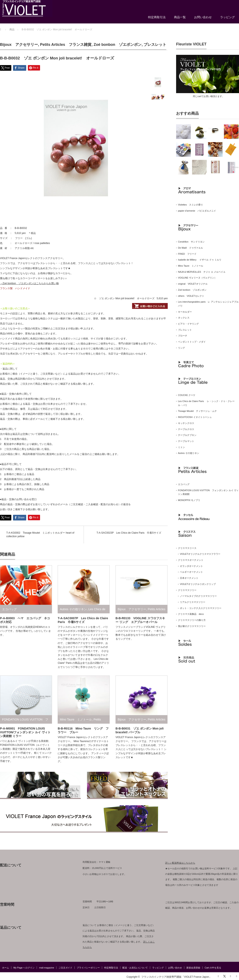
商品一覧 (180, 17)
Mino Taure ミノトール (76, 719)
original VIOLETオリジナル (193, 284)
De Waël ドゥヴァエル (190, 248)
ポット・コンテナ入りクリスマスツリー (201, 608)
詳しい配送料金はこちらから (180, 863)
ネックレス (184, 318)
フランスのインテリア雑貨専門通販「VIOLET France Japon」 (176, 977)
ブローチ (183, 336)
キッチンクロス (186, 423)
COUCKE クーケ (187, 395)
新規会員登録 (193, 968)
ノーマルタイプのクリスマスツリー (198, 596)
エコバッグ (9, 609)
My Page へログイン (24, 968)
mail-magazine (47, 968)
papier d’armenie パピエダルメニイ (197, 211)
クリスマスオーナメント (191, 560)
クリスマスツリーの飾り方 (192, 620)
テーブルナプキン (187, 435)
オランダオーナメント (191, 566)
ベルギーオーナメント (191, 572)
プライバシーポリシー (88, 968)
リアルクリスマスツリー (193, 602)
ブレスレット (155, 45)
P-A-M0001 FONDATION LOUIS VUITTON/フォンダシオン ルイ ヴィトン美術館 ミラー (25, 732)
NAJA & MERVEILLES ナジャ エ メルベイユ (202, 272)
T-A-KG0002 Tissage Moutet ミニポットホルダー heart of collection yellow (40, 535)
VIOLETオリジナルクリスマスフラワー (200, 554)
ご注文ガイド (65, 968)
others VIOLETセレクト (191, 296)
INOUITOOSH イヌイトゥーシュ (195, 417)
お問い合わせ (203, 17)
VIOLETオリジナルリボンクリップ (198, 584)
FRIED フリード (187, 254)
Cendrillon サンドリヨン (191, 242)
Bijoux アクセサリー (19, 45)
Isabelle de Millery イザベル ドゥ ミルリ (200, 260)
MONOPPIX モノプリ (189, 500)
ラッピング (227, 17)
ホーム (6, 968)
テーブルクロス (186, 429)
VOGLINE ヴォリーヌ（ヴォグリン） (197, 278)
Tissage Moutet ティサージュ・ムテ (197, 411)
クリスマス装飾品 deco (191, 614)
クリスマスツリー (187, 590)
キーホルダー (185, 312)
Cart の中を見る (213, 968)
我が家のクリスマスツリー (192, 626)
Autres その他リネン (73, 609)
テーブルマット (186, 441)
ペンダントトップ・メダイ (192, 342)
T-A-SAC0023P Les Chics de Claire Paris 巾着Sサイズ (129, 533)
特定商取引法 (157, 17)
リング (181, 348)
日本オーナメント (189, 578)
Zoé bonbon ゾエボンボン (118, 45)
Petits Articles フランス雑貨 (66, 45)
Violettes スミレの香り (190, 205)
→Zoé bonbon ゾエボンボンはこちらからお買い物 (29, 283)
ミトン (181, 447)
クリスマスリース (187, 548)
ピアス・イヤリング (188, 324)
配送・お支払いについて (135, 968)
